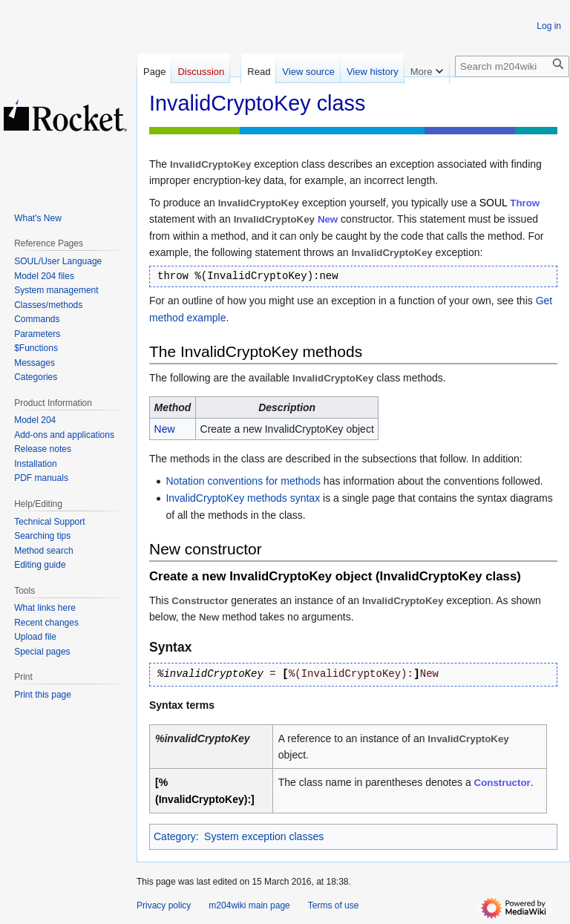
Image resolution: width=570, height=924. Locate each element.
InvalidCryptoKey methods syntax (243, 498)
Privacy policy (164, 905)
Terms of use (334, 905)
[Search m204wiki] (512, 66)
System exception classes (264, 836)
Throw (525, 203)
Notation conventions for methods (243, 481)
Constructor (502, 783)
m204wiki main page (249, 905)
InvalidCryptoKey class (449, 576)
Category (175, 836)
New (328, 219)
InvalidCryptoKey (403, 601)
